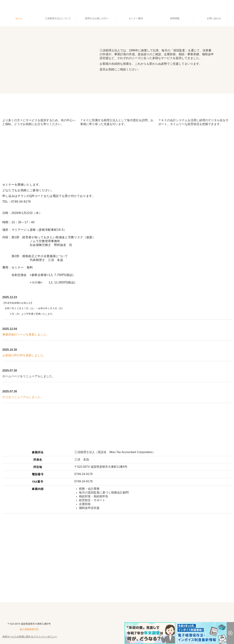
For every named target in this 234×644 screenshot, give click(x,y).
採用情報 (175, 18)
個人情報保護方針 (29, 629)
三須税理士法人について (58, 18)
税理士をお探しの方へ (97, 18)
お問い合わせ (214, 18)
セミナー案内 (136, 18)
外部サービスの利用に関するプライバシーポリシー (30, 637)
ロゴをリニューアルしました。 (23, 397)
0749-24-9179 (84, 474)
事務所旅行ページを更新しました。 (26, 335)
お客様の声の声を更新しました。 (24, 355)
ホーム (19, 18)
